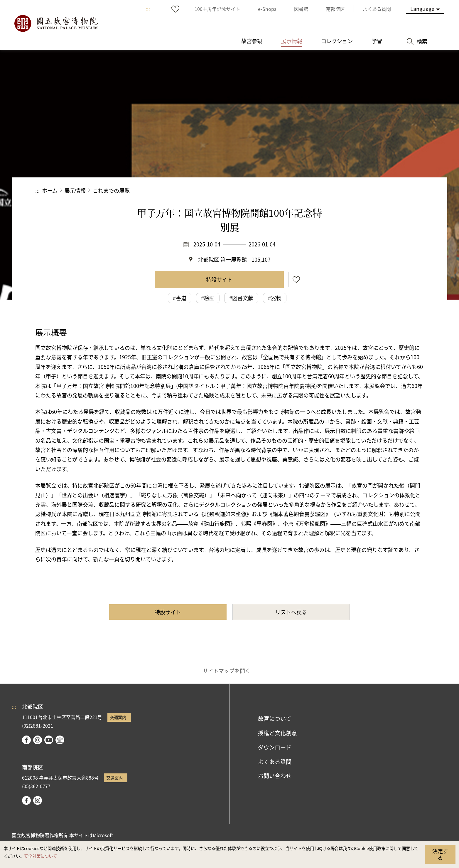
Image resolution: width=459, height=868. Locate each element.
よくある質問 (275, 762)
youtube (49, 740)
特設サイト (219, 279)
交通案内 (118, 717)
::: (148, 9)
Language (422, 9)
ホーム (50, 190)
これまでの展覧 (111, 190)
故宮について (275, 718)
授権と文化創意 (277, 733)
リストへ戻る (291, 612)
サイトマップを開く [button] (227, 671)
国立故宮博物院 (56, 23)
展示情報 (75, 190)
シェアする (360, 190)
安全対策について (41, 856)
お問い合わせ (275, 776)
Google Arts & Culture (60, 740)
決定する (440, 854)
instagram (38, 740)
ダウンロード (275, 747)
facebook (26, 740)
